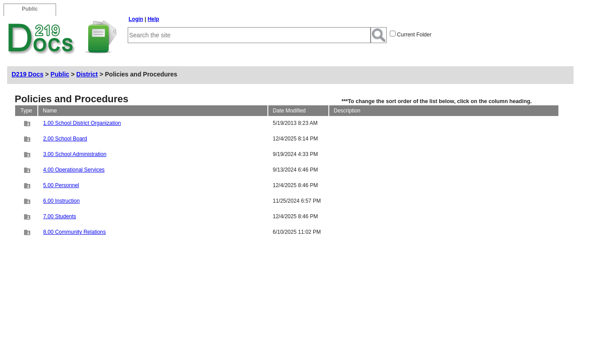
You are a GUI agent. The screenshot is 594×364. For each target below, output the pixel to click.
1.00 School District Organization (82, 123)
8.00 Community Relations (75, 232)
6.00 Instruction (61, 201)
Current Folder (414, 35)
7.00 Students (60, 216)
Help (154, 19)
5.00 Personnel (61, 185)
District (87, 74)
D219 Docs (28, 74)
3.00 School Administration (75, 154)
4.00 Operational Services (74, 170)
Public (60, 74)
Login (136, 19)
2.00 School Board (65, 139)
